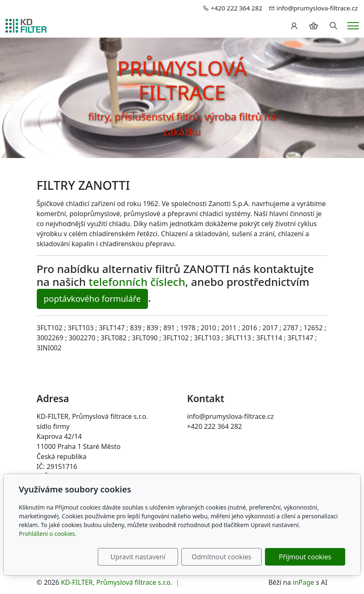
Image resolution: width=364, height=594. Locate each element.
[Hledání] (333, 26)
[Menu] (353, 26)
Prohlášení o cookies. (48, 534)
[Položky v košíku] (313, 26)
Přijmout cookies (305, 557)
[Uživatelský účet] (294, 26)
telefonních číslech (137, 282)
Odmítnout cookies (222, 557)
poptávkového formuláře (93, 299)
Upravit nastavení (138, 557)
